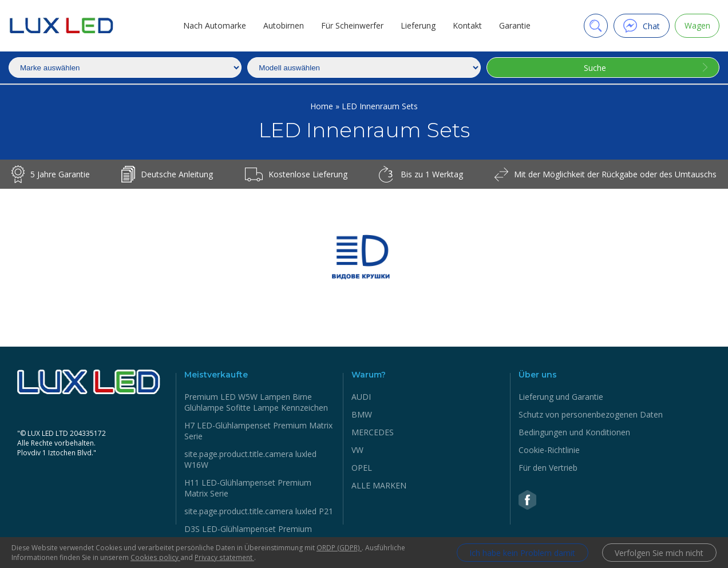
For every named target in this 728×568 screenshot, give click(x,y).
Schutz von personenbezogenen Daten (591, 414)
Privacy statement (223, 557)
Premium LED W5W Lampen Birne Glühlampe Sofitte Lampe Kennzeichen (256, 402)
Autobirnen (283, 25)
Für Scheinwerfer (352, 25)
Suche (595, 68)
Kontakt (467, 25)
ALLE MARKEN (379, 485)
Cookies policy (155, 557)
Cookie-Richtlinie (549, 450)
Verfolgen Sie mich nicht (659, 553)
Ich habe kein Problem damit (522, 553)
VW (357, 450)
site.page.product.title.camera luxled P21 (259, 511)
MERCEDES (373, 432)
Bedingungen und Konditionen (574, 432)
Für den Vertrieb (548, 468)
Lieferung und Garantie (561, 397)
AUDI (361, 397)
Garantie (514, 25)
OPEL (362, 468)
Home (323, 106)
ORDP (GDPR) (339, 548)
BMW (362, 414)
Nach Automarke (214, 25)
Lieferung (418, 25)
